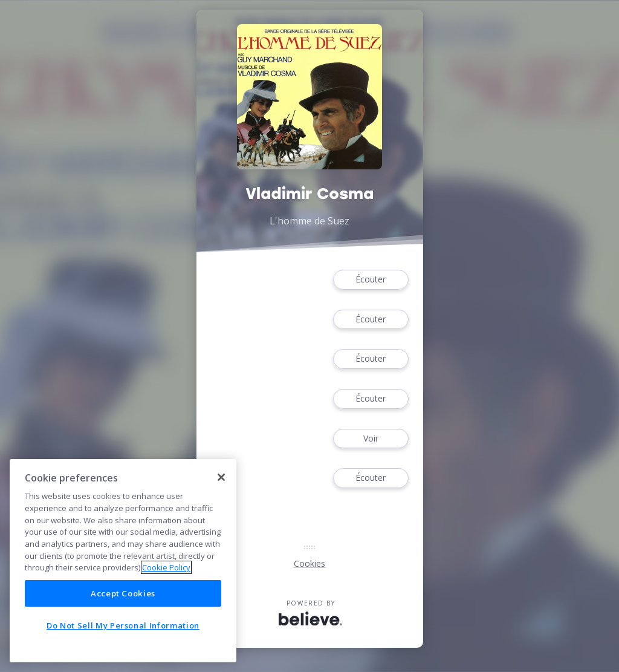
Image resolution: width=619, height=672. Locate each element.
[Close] (221, 477)
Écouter (371, 280)
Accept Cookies (123, 593)
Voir (371, 439)
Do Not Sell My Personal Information (123, 625)
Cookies (309, 563)
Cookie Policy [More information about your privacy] (166, 567)
